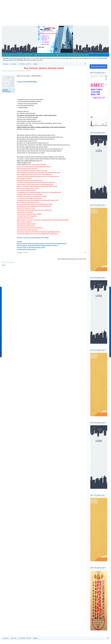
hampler (23, 71)
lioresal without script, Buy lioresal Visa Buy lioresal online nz (38, 246)
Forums (20, 242)
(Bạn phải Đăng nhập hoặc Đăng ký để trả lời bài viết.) (72, 259)
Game (12, 71)
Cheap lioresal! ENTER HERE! (27, 82)
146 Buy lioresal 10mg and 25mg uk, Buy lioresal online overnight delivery (42, 244)
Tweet (4, 265)
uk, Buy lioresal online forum (27, 249)
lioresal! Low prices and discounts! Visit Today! (33, 238)
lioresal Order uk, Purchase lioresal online (31, 248)
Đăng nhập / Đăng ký (98, 66)
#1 (86, 253)
